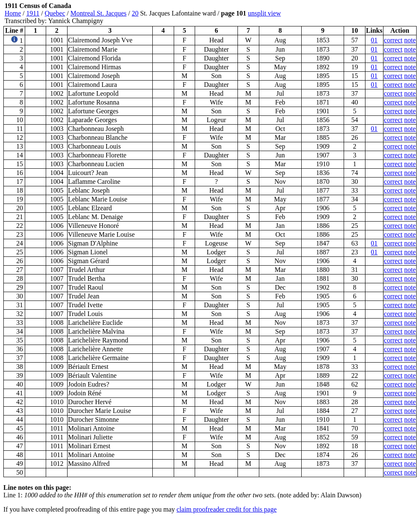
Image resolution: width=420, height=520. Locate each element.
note (410, 40)
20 (135, 13)
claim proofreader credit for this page (227, 509)
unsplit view (265, 13)
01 (374, 40)
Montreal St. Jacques (99, 13)
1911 (33, 13)
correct (393, 40)
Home (13, 13)
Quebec (55, 13)
